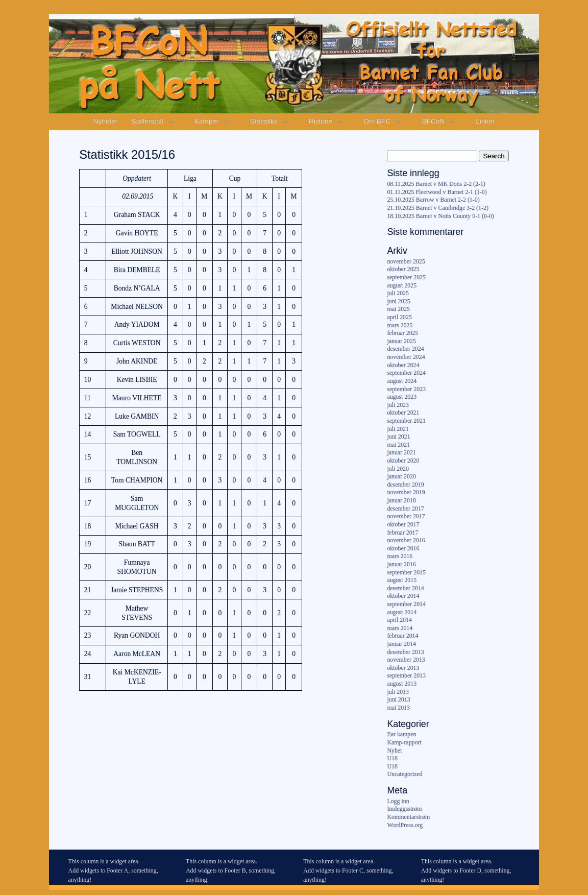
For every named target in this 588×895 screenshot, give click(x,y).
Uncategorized (405, 774)
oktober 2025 (403, 269)
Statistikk (264, 121)
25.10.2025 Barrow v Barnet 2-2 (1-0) (433, 200)
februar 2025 (402, 333)
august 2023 (402, 397)
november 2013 (406, 660)
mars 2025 (400, 325)
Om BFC (377, 121)
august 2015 (402, 580)
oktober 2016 (403, 548)
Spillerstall (148, 121)
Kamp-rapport (404, 742)
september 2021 (406, 421)
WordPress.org (405, 825)
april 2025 (399, 317)
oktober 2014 (403, 596)
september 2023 (406, 389)
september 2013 (406, 675)
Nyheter (106, 121)
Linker (485, 121)
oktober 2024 (403, 365)
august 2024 (402, 381)
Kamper (207, 121)
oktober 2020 (403, 461)
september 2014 (406, 604)
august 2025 (402, 285)
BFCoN (433, 121)
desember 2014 (405, 588)
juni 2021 (398, 437)
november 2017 (406, 516)
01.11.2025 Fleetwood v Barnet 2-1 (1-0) (437, 192)
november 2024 (406, 357)
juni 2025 (398, 301)
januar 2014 (401, 644)
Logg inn (398, 801)
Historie (321, 121)
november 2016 (406, 540)
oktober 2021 (403, 413)
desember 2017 (405, 509)
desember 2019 (405, 485)
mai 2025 (398, 309)
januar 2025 (401, 341)
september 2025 (406, 277)
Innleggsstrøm (404, 809)
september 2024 (406, 373)
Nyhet (394, 751)
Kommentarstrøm (408, 817)
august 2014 (402, 612)
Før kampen (401, 734)
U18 (392, 758)
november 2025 (406, 261)
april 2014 (399, 620)
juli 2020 (398, 469)
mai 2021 (398, 445)
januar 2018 (401, 500)
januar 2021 (401, 452)
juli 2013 (398, 692)
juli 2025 (398, 293)
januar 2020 (401, 476)
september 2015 (406, 572)
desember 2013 (405, 652)
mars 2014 (400, 628)
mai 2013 (398, 708)
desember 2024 (405, 349)
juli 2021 (398, 429)
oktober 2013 (403, 668)
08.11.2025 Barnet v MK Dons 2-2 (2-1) (436, 184)
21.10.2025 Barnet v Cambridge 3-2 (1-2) (437, 208)
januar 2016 (401, 564)
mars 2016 (400, 556)
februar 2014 (402, 636)
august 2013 (402, 684)
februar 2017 (402, 533)
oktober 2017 (403, 524)
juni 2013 (398, 699)
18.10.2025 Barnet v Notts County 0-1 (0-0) (440, 216)
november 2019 (406, 492)
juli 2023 (398, 405)
